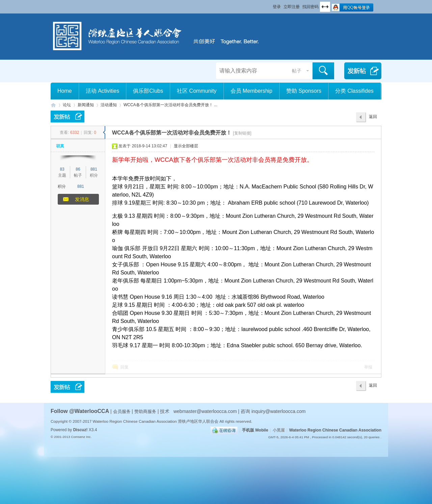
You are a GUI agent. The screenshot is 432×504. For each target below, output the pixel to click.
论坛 (67, 105)
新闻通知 (86, 105)
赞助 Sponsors (304, 91)
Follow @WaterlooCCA (80, 411)
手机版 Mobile (255, 430)
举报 (368, 367)
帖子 (297, 71)
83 (62, 169)
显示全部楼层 (186, 146)
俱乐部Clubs (148, 91)
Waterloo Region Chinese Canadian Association (335, 430)
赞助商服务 (145, 411)
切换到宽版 (325, 7)
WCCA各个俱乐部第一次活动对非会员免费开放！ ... (170, 105)
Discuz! (80, 430)
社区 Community (197, 91)
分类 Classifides (354, 91)
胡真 (60, 146)
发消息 (82, 199)
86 (78, 169)
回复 (125, 367)
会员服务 (123, 411)
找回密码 (310, 7)
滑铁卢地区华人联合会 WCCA (53, 105)
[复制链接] (242, 133)
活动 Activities (103, 91)
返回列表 (373, 118)
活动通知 (109, 105)
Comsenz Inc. (81, 437)
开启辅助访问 (270, 5)
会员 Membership (251, 91)
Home (65, 91)
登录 (277, 7)
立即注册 (292, 7)
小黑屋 (279, 430)
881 (94, 169)
